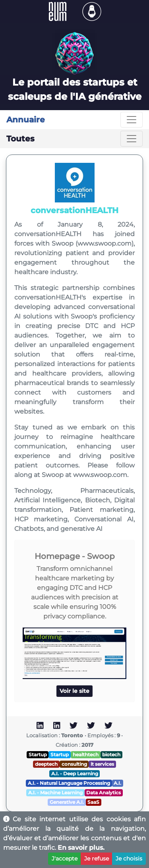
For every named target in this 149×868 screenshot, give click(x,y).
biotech (111, 754)
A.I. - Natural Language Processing (69, 783)
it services (102, 764)
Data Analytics (104, 793)
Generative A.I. (67, 802)
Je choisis (129, 858)
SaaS (93, 802)
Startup (38, 754)
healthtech (86, 754)
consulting (74, 764)
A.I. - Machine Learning (55, 793)
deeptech (46, 764)
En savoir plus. (81, 848)
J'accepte (65, 858)
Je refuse (97, 858)
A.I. (117, 783)
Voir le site (74, 691)
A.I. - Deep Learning (75, 774)
